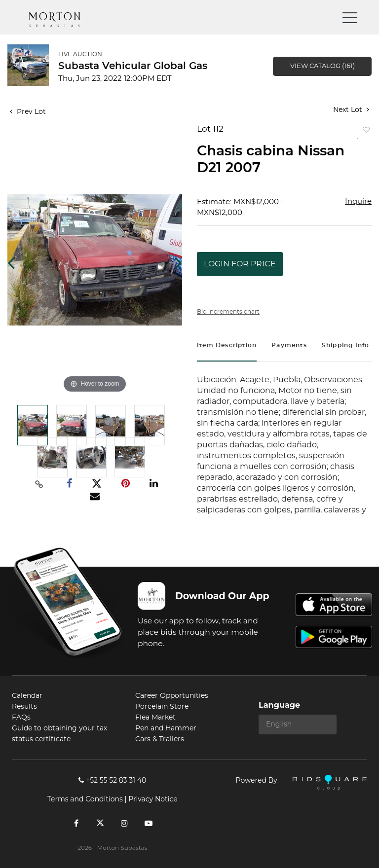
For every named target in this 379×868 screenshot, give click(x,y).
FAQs (21, 718)
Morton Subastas (64, 20)
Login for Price (240, 264)
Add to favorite (364, 132)
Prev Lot (28, 112)
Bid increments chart (228, 312)
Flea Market (155, 718)
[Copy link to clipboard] (39, 484)
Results (24, 707)
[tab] (227, 346)
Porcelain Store (162, 707)
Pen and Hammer (166, 728)
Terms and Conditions (85, 799)
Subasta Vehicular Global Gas (133, 66)
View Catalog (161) (322, 66)
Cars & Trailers (160, 739)
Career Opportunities (172, 696)
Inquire (358, 201)
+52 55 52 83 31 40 (112, 780)
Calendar (27, 696)
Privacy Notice (153, 799)
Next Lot (351, 110)
